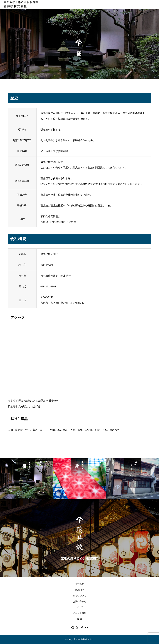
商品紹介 (79, 590)
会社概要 (79, 584)
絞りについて (79, 596)
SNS (80, 619)
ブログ (79, 607)
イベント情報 (79, 613)
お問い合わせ (79, 601)
